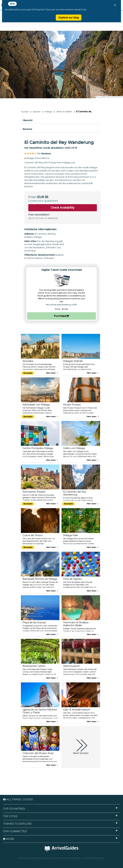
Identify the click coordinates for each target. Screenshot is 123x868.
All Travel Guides (18, 799)
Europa (25, 112)
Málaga (48, 112)
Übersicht (28, 120)
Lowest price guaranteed (43, 201)
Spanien (37, 112)
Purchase (61, 316)
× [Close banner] (115, 5)
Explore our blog (69, 18)
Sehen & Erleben (64, 112)
